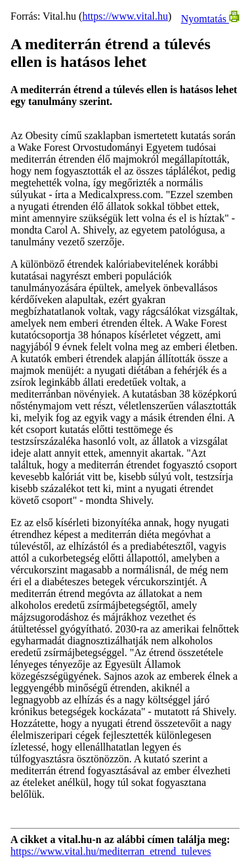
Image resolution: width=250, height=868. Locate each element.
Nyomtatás (210, 19)
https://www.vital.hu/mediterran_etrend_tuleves (111, 851)
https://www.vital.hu (125, 16)
